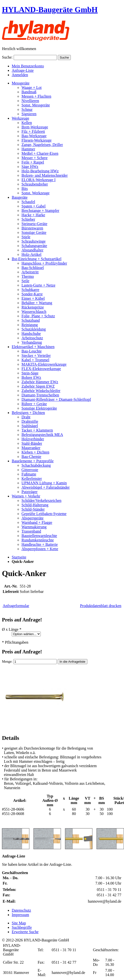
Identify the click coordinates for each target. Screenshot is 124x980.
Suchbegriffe (22, 927)
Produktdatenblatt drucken (101, 606)
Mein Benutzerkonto (28, 66)
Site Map (19, 923)
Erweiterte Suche (25, 932)
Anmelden (20, 75)
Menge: (7, 662)
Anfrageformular (16, 606)
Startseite (19, 557)
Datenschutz (21, 910)
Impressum (20, 915)
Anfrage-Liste (23, 70)
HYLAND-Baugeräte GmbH (50, 10)
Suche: (7, 57)
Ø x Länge (12, 629)
